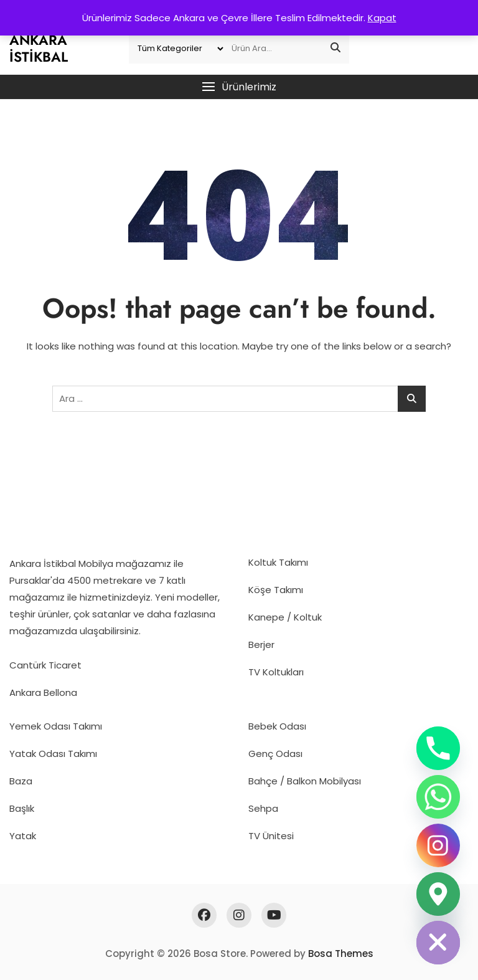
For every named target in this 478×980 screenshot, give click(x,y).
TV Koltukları (276, 672)
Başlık (22, 808)
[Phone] (438, 748)
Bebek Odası (277, 726)
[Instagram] (438, 845)
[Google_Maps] (438, 894)
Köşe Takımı (276, 590)
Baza (21, 781)
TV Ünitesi (271, 836)
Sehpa (263, 808)
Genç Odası (275, 754)
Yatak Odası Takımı (53, 754)
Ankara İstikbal (39, 48)
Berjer (261, 645)
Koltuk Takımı (278, 562)
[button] (239, 87)
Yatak (23, 836)
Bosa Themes (341, 954)
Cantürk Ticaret (45, 665)
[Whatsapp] (438, 797)
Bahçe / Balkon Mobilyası (305, 781)
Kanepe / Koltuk (285, 617)
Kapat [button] (382, 18)
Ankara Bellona (43, 692)
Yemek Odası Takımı (56, 726)
